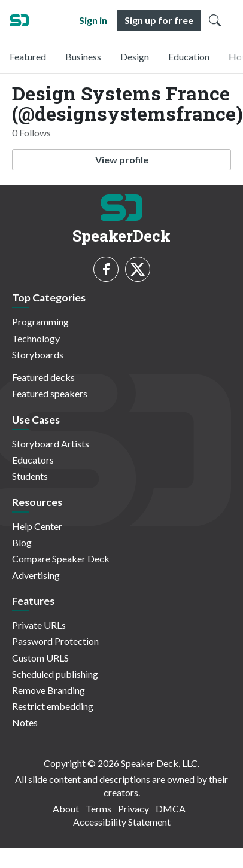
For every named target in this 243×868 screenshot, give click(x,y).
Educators (33, 460)
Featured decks (43, 377)
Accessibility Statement (122, 822)
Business (83, 57)
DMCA (171, 808)
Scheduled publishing (55, 674)
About (66, 808)
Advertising (36, 575)
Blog (22, 542)
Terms (98, 808)
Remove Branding (48, 690)
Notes (25, 722)
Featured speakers (50, 393)
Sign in (93, 20)
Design (135, 57)
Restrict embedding (53, 706)
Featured (28, 57)
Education (189, 57)
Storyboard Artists (51, 444)
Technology (36, 338)
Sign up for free (159, 20)
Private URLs (39, 625)
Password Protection (55, 641)
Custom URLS (40, 658)
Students (30, 476)
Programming (40, 322)
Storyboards (38, 354)
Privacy (133, 808)
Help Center (37, 526)
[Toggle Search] (215, 20)
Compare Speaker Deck (61, 558)
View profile (122, 159)
